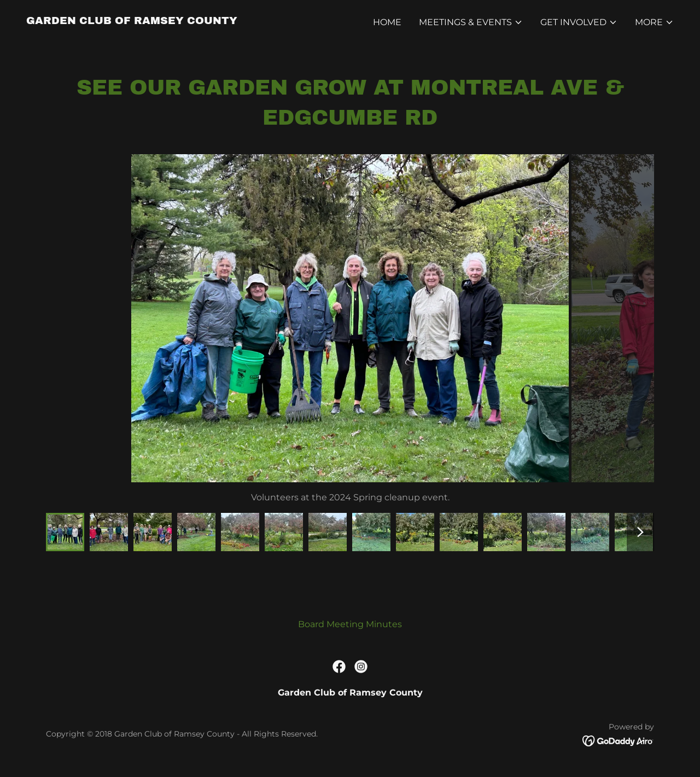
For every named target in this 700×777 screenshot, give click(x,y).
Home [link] (387, 22)
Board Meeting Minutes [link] (350, 624)
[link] (132, 21)
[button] (471, 22)
